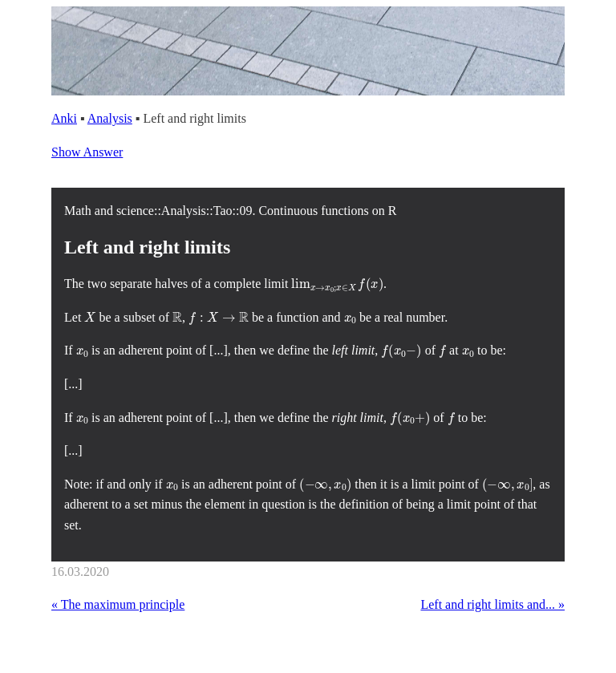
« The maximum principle (118, 604)
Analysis (110, 118)
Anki (64, 118)
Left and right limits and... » (492, 604)
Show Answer (87, 152)
